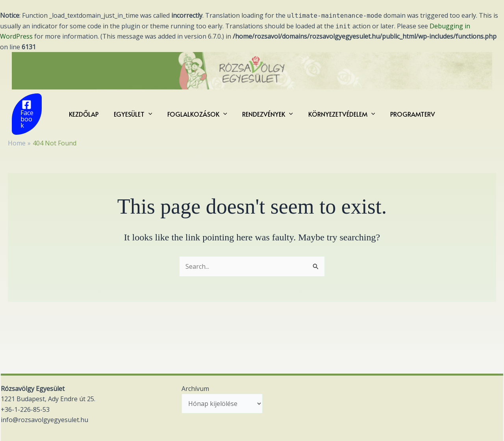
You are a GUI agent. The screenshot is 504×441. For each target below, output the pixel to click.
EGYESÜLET (137, 111)
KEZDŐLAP (90, 111)
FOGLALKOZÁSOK (198, 111)
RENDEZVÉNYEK (266, 111)
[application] (152, 111)
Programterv (406, 111)
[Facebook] (31, 111)
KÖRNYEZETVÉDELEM (338, 111)
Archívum (195, 389)
